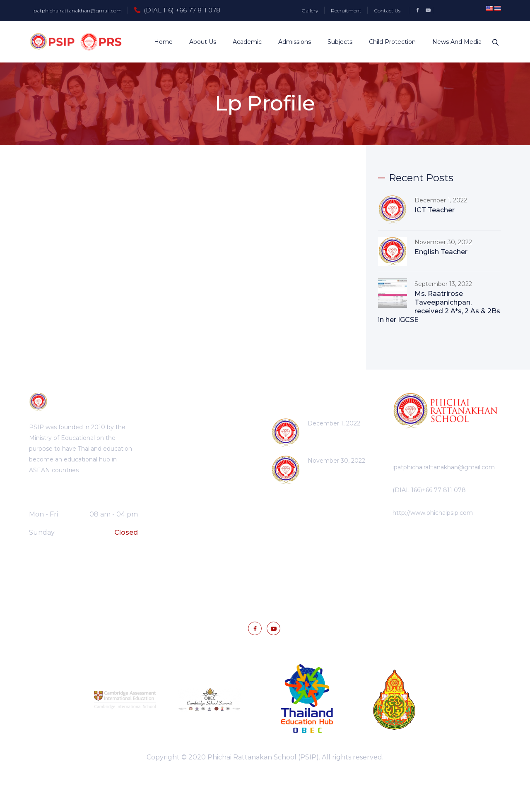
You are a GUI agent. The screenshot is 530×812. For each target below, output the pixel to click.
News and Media (453, 42)
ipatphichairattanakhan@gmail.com (77, 11)
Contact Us (387, 11)
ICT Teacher (435, 210)
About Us (199, 42)
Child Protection (388, 42)
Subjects (336, 42)
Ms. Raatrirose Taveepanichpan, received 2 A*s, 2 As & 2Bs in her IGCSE (439, 307)
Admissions (290, 42)
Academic (243, 42)
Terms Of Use (292, 577)
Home (159, 42)
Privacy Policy (238, 577)
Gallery (310, 11)
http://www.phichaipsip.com (433, 513)
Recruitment (346, 11)
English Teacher (441, 252)
